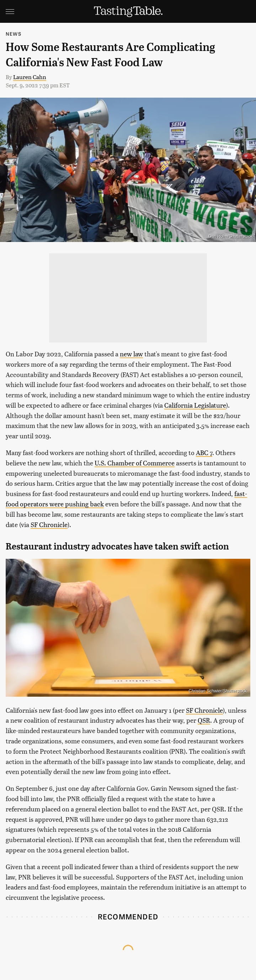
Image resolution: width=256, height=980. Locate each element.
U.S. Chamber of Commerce (135, 463)
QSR (204, 720)
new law (131, 354)
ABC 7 (204, 452)
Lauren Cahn (30, 77)
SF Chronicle (49, 524)
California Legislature (195, 405)
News (14, 34)
